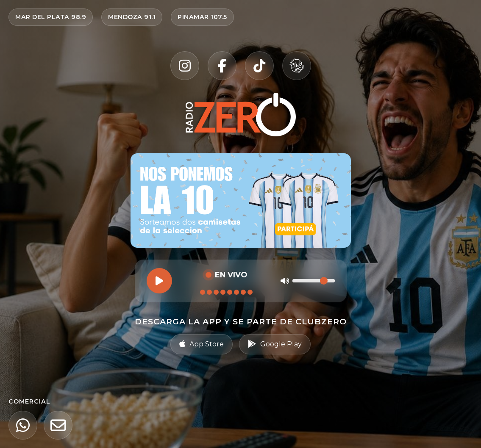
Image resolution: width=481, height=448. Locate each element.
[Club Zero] (297, 66)
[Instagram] (185, 66)
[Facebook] (222, 66)
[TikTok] (259, 66)
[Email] (58, 425)
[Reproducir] (159, 281)
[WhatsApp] (23, 425)
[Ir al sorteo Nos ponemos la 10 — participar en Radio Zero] (241, 200)
